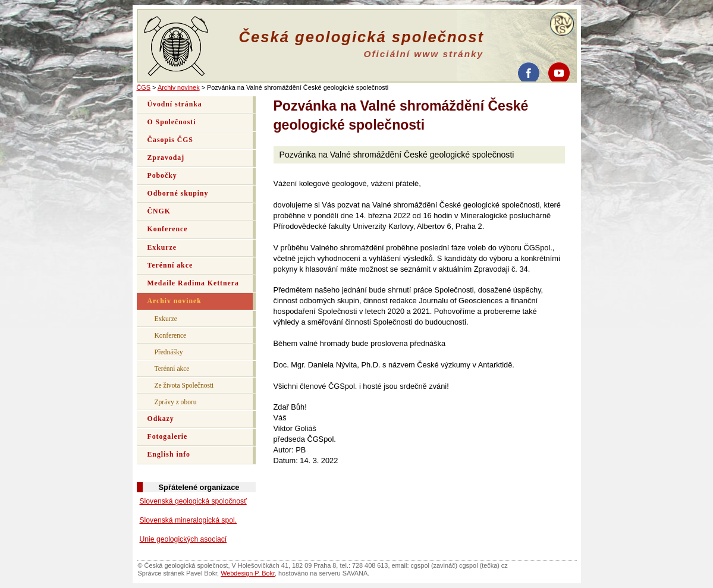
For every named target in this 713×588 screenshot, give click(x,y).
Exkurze (162, 248)
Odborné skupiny (178, 194)
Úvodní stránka (175, 104)
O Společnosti (172, 122)
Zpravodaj (166, 158)
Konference (168, 229)
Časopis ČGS (170, 140)
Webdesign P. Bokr (248, 573)
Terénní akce (170, 265)
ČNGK (159, 211)
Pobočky (162, 176)
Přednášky (169, 352)
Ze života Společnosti (184, 385)
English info (169, 455)
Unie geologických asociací (183, 539)
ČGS (144, 87)
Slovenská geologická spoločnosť (193, 501)
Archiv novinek (179, 87)
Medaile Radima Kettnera (193, 283)
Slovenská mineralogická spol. (189, 520)
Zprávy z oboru (176, 402)
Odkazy (161, 419)
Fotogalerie (168, 437)
